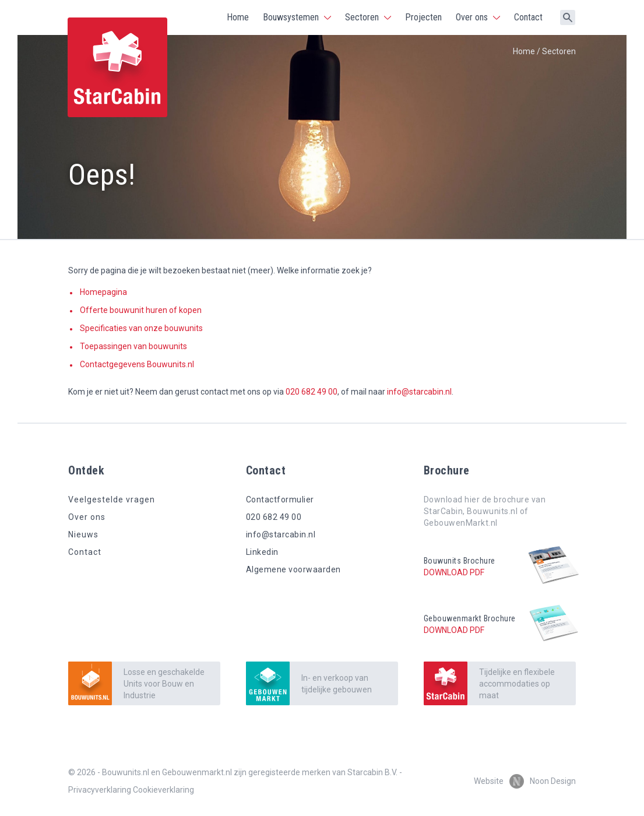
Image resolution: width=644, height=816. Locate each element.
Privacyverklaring (100, 790)
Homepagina (103, 292)
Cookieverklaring (163, 790)
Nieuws (83, 534)
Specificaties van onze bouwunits (141, 328)
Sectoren (362, 17)
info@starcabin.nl (419, 392)
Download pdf (454, 572)
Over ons (472, 17)
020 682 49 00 (312, 392)
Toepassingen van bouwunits (133, 346)
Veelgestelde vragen (112, 500)
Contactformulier (280, 500)
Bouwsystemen (291, 17)
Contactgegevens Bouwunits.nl (137, 364)
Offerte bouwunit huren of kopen (141, 310)
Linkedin (262, 552)
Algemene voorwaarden (293, 569)
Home (238, 17)
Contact (528, 17)
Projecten (423, 17)
